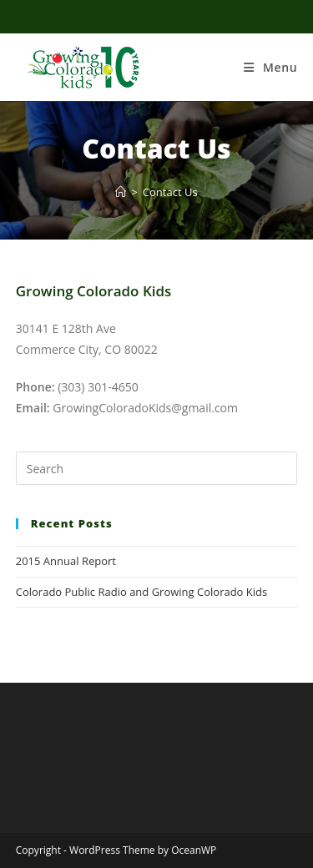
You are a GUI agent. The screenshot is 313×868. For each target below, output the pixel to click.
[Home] (121, 192)
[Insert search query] (157, 468)
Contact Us (170, 192)
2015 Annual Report (66, 561)
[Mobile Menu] (270, 67)
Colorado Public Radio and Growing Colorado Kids (141, 592)
